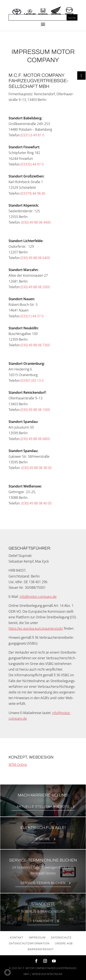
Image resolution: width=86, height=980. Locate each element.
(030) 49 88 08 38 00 (36, 468)
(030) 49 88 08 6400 (35, 258)
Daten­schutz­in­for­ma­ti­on (29, 943)
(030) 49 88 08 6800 (35, 439)
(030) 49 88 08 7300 (35, 345)
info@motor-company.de (38, 597)
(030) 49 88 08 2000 (35, 287)
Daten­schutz (61, 937)
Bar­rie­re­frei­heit (41, 949)
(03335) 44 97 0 (32, 164)
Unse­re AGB (64, 943)
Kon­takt (17, 937)
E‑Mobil (43, 839)
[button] (8, 972)
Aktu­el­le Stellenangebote (43, 807)
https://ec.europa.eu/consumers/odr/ (36, 628)
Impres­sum (37, 937)
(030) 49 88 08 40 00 (36, 503)
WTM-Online (18, 765)
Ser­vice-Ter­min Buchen (43, 883)
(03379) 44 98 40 (33, 193)
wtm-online (55, 974)
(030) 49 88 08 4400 (36, 222)
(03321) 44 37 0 (32, 316)
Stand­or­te (43, 921)
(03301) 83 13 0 (32, 381)
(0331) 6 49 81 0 (32, 135)
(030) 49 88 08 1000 (35, 410)
